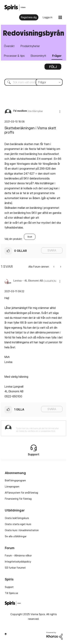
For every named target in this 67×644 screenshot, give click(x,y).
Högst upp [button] (6, 634)
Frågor (57, 56)
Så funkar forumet (15, 568)
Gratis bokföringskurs (17, 518)
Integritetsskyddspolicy (18, 562)
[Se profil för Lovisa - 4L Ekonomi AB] (28, 281)
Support (9, 587)
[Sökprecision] (49, 82)
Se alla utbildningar (16, 536)
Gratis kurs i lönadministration (22, 530)
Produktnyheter (30, 46)
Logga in (48, 17)
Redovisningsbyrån (33, 33)
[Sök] (33, 82)
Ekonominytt (38, 56)
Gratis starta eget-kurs (18, 524)
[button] (60, 111)
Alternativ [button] (53, 68)
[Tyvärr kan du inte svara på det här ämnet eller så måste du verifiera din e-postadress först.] (38, 428)
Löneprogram (12, 486)
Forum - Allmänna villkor (18, 555)
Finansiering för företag (18, 499)
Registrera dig (29, 17)
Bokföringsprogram (15, 480)
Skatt (30, 237)
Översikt (9, 46)
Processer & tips (14, 56)
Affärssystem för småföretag (21, 493)
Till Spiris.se (11, 593)
